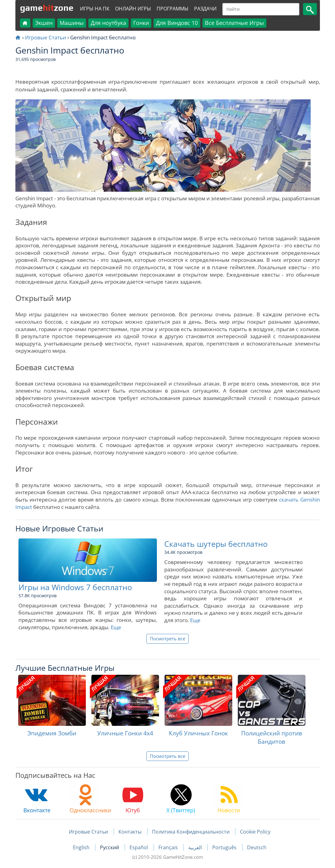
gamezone (47, 8)
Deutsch (257, 847)
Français (169, 847)
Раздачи (205, 9)
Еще (116, 627)
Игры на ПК (95, 9)
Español (139, 847)
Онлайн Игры (133, 9)
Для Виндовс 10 (177, 23)
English (82, 847)
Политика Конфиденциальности (191, 832)
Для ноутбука (108, 23)
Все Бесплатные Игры (234, 23)
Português (225, 847)
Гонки (141, 23)
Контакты (130, 832)
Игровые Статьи (46, 37)
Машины (72, 23)
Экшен (44, 23)
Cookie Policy (255, 832)
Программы (173, 9)
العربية (196, 847)
